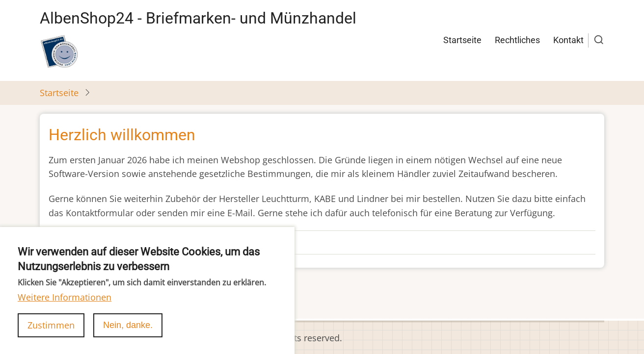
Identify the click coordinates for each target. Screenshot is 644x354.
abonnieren (64, 301)
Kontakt (568, 40)
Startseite (462, 40)
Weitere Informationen (65, 306)
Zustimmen (51, 334)
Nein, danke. (128, 334)
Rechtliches (517, 40)
